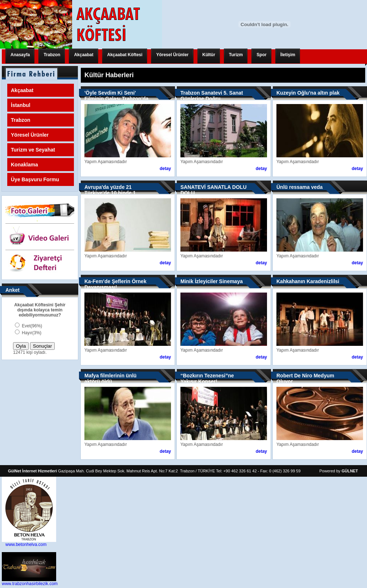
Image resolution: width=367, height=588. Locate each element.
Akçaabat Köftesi (125, 55)
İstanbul (21, 105)
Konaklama (24, 165)
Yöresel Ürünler (172, 55)
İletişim (288, 55)
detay (165, 169)
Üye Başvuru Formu (35, 179)
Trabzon (52, 55)
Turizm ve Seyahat (33, 150)
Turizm (236, 55)
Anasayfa (20, 55)
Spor (261, 55)
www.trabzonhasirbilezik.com (30, 584)
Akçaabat (84, 55)
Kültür (209, 55)
